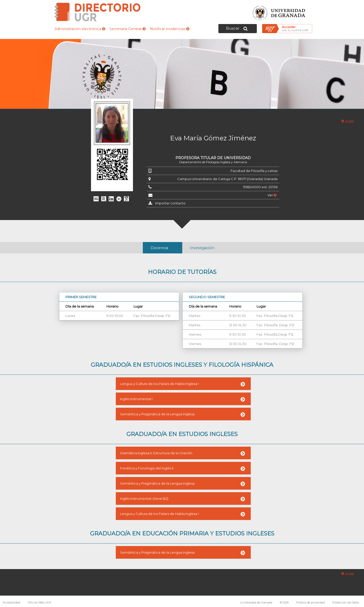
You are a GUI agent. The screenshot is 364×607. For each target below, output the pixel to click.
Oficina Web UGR (40, 602)
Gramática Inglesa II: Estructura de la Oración (156, 453)
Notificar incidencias (170, 29)
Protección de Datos (346, 602)
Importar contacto (170, 203)
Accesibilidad (11, 602)
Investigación (202, 248)
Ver (272, 195)
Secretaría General (128, 29)
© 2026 (284, 602)
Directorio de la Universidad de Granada (98, 12)
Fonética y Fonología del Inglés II (147, 468)
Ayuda (348, 121)
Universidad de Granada (279, 12)
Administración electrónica (80, 29)
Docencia (159, 248)
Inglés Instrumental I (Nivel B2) (144, 498)
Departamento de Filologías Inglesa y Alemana (213, 162)
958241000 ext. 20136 (260, 187)
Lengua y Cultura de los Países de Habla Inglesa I (159, 384)
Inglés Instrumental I (136, 399)
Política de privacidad (311, 602)
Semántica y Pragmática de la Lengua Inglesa (157, 414)
